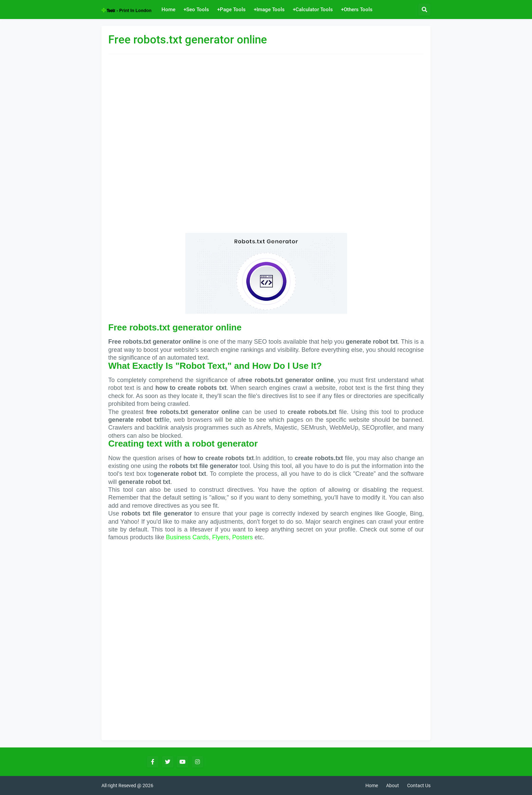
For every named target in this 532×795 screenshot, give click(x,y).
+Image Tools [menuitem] (269, 10)
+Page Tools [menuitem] (231, 10)
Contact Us (419, 785)
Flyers (220, 537)
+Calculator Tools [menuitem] (313, 10)
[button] (424, 10)
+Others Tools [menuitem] (357, 10)
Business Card (186, 537)
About (393, 785)
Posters (242, 537)
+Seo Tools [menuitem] (196, 10)
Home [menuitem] (168, 10)
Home (372, 785)
